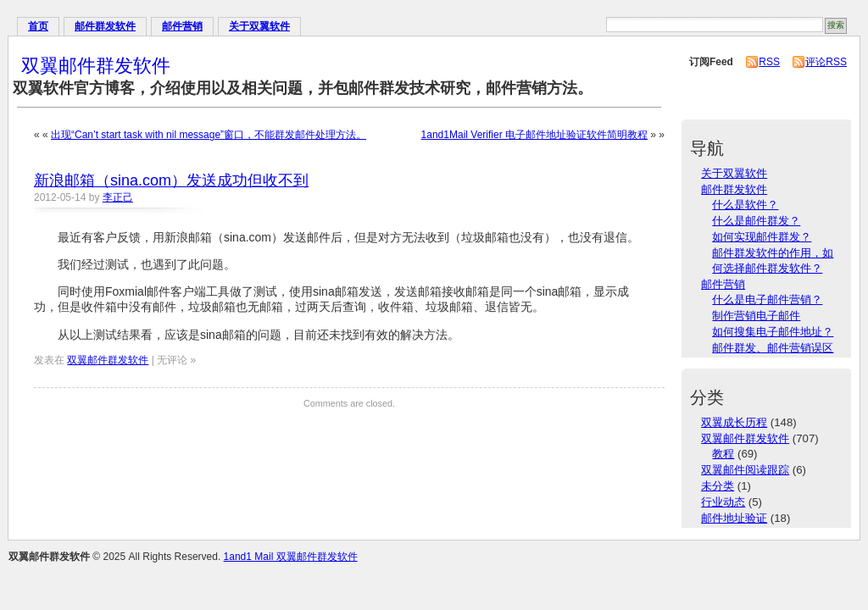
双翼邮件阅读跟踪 (745, 470)
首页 (38, 26)
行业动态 (723, 502)
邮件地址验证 (734, 518)
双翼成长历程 (734, 422)
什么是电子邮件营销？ (767, 299)
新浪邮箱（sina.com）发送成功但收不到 (171, 180)
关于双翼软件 (259, 26)
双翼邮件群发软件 (96, 66)
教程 (723, 454)
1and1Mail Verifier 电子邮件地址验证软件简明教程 (534, 135)
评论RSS (826, 62)
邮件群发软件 (105, 26)
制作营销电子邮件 (756, 316)
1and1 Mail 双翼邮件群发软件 (291, 557)
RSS (769, 62)
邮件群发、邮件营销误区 (773, 348)
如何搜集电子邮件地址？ (773, 332)
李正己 (118, 197)
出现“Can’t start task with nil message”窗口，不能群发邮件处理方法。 (209, 135)
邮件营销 (182, 26)
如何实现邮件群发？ (762, 237)
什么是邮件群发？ (756, 221)
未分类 (718, 486)
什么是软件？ (745, 205)
